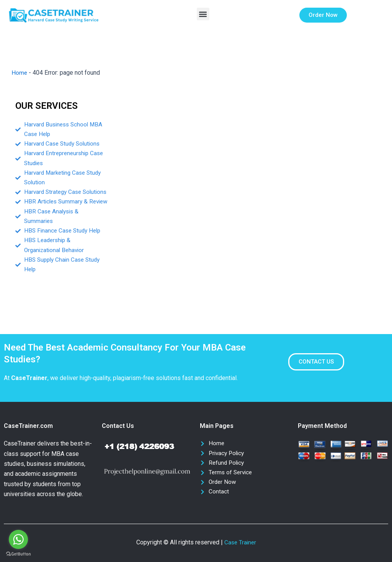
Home (20, 73)
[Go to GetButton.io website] (18, 554)
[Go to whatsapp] (18, 539)
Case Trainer (240, 542)
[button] (203, 14)
